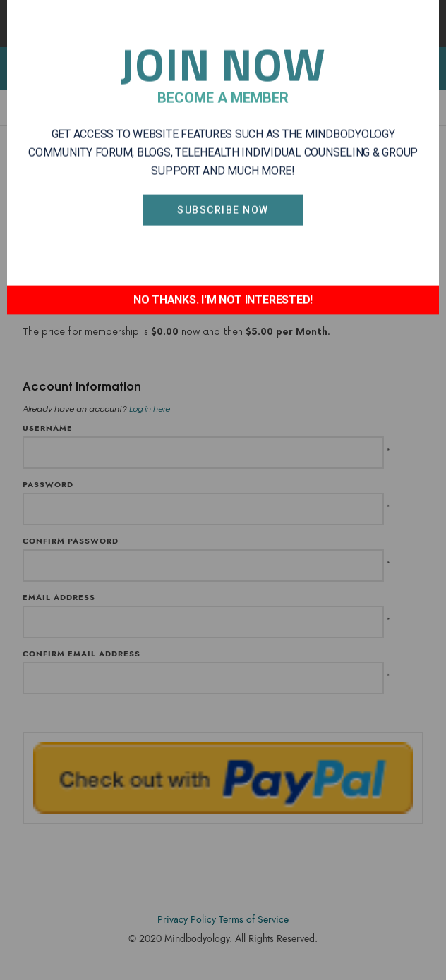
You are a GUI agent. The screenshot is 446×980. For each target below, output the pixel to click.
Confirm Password (71, 541)
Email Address (59, 598)
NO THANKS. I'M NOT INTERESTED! (223, 238)
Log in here (150, 408)
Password (48, 485)
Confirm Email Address (82, 654)
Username (48, 428)
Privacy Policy (187, 920)
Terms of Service (254, 920)
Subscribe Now (223, 148)
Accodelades (226, 960)
